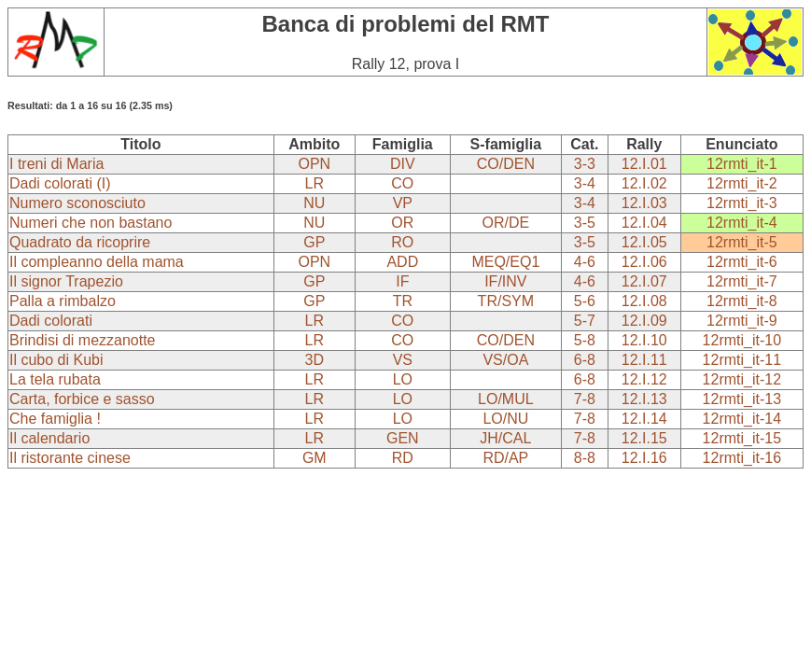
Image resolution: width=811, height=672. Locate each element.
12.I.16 (644, 458)
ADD (402, 262)
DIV (403, 164)
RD (403, 458)
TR (403, 301)
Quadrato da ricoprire (80, 242)
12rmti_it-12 (742, 379)
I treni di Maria (56, 164)
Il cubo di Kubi (56, 360)
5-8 (585, 340)
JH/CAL (505, 438)
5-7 (585, 321)
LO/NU (505, 419)
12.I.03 (644, 203)
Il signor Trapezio (66, 281)
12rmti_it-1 (742, 164)
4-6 (585, 262)
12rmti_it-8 (742, 301)
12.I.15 (644, 438)
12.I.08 (644, 301)
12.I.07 (644, 281)
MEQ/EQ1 (505, 262)
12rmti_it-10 (742, 340)
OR (402, 223)
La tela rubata (55, 379)
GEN (403, 438)
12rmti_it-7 (742, 281)
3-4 (585, 183)
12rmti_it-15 (742, 438)
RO (402, 242)
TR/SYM (506, 301)
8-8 (585, 458)
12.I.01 (644, 164)
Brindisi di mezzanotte (83, 340)
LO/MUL (506, 399)
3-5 (585, 223)
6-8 (585, 360)
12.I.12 (644, 379)
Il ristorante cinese (70, 458)
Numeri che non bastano (91, 223)
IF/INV (505, 281)
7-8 (585, 399)
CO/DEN (506, 164)
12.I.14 (644, 419)
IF (402, 281)
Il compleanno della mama (97, 262)
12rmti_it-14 (742, 419)
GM (315, 458)
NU (314, 203)
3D (315, 360)
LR (315, 183)
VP (403, 203)
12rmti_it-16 (742, 458)
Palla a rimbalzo (63, 301)
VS (403, 360)
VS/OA (505, 360)
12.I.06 (644, 262)
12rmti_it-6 (742, 262)
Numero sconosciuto (77, 203)
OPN (314, 164)
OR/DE (506, 223)
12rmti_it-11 (742, 360)
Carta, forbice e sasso (82, 399)
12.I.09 (644, 321)
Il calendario (49, 438)
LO (403, 379)
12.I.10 (644, 340)
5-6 (585, 301)
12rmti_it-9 (742, 321)
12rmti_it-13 (742, 399)
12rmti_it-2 (742, 183)
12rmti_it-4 (742, 223)
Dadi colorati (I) (60, 183)
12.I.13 (644, 399)
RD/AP (505, 458)
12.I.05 (644, 242)
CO (402, 183)
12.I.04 (644, 223)
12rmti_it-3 (742, 203)
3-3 (585, 164)
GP (314, 242)
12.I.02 (644, 183)
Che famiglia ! (55, 419)
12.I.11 (644, 360)
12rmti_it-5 (742, 242)
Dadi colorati (51, 321)
